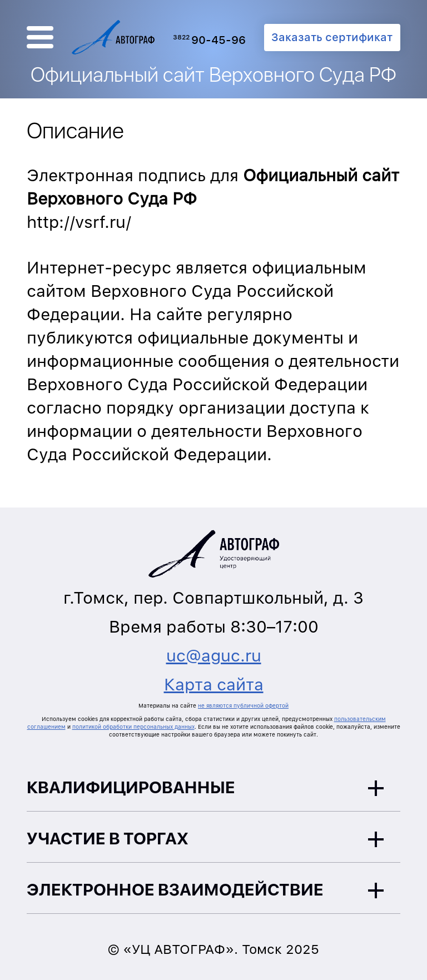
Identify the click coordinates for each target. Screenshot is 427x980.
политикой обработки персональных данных (133, 727)
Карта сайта (214, 684)
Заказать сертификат (332, 37)
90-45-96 (209, 40)
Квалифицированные (131, 787)
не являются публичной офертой (243, 705)
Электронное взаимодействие (175, 889)
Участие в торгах (108, 838)
